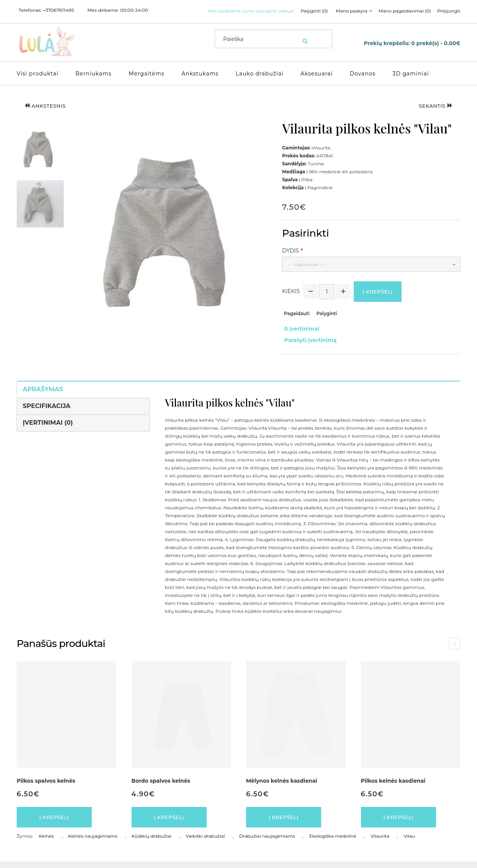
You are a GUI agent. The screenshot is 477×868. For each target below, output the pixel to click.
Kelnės (46, 842)
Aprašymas (43, 393)
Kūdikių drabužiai (151, 842)
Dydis (290, 259)
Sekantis (432, 115)
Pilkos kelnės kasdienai (393, 785)
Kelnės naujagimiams (93, 842)
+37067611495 (58, 10)
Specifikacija (47, 410)
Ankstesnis (49, 115)
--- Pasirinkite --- (307, 273)
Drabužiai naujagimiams (267, 842)
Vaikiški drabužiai (205, 842)
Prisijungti (365, 20)
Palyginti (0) (227, 20)
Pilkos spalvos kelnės (46, 785)
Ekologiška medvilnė (333, 842)
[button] (40, 157)
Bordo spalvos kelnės (161, 785)
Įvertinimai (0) (48, 426)
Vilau (409, 842)
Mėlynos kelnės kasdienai (282, 785)
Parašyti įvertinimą (308, 346)
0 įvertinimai (300, 338)
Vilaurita (380, 842)
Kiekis (291, 301)
